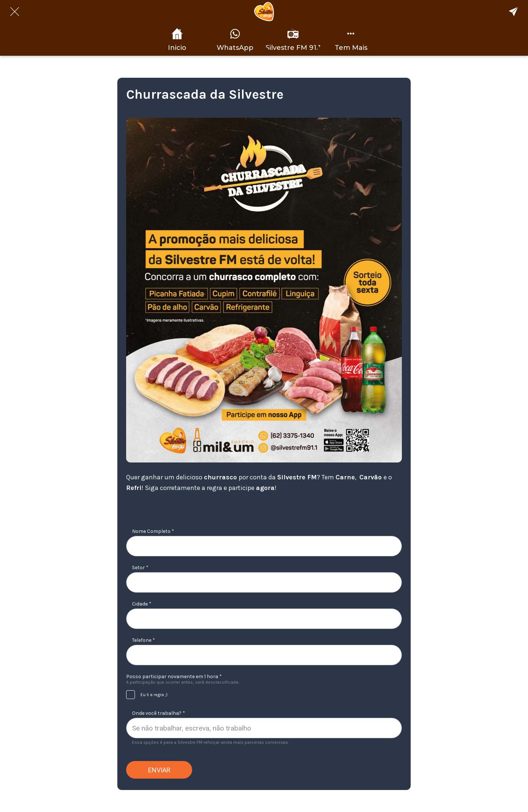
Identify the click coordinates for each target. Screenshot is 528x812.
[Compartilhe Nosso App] (513, 12)
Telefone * (144, 640)
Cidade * (142, 604)
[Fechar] (15, 12)
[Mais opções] (351, 40)
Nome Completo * (153, 531)
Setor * (140, 568)
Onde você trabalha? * (159, 713)
